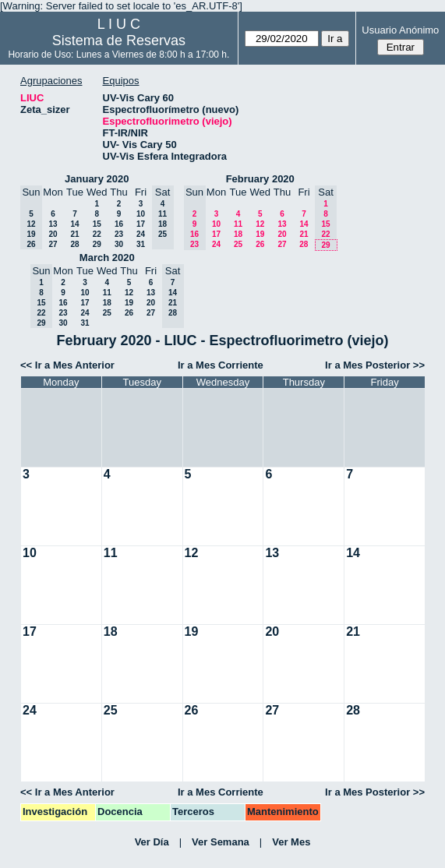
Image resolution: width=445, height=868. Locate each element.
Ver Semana (221, 842)
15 (97, 224)
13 (53, 224)
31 (141, 244)
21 (74, 234)
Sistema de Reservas (119, 41)
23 (119, 234)
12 (260, 224)
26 (260, 244)
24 (141, 234)
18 (238, 234)
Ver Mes (291, 842)
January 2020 (97, 179)
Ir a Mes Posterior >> (375, 365)
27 (53, 244)
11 (238, 224)
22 (97, 234)
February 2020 (260, 179)
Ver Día (152, 842)
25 (238, 244)
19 (260, 234)
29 (97, 244)
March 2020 (107, 258)
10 (141, 214)
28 (74, 244)
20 (53, 234)
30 (119, 244)
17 (141, 224)
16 (119, 224)
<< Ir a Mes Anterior (67, 365)
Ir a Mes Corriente (221, 365)
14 (74, 224)
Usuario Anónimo (400, 30)
